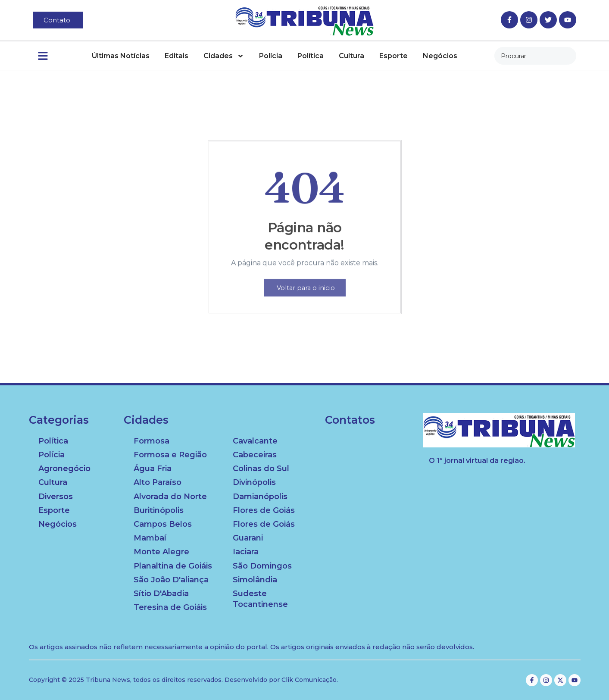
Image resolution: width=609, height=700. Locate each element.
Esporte (394, 56)
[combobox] (535, 56)
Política (311, 56)
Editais (176, 56)
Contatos (350, 420)
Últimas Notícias (121, 56)
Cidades (224, 56)
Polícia (271, 56)
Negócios (440, 56)
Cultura (351, 56)
